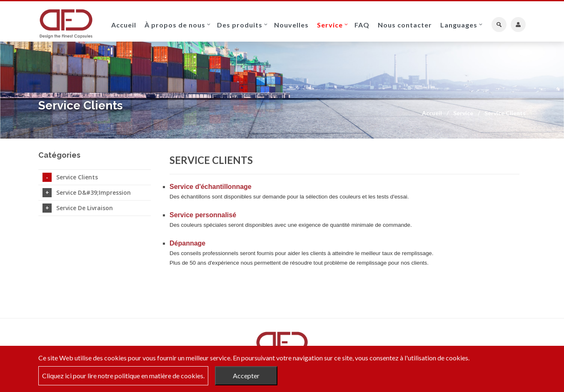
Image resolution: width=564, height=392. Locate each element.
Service (330, 25)
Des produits (240, 25)
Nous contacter (405, 25)
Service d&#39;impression (87, 193)
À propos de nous (175, 25)
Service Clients (70, 177)
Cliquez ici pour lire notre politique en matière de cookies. (123, 376)
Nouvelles (291, 25)
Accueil (124, 25)
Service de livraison (78, 208)
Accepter (246, 376)
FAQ (362, 25)
